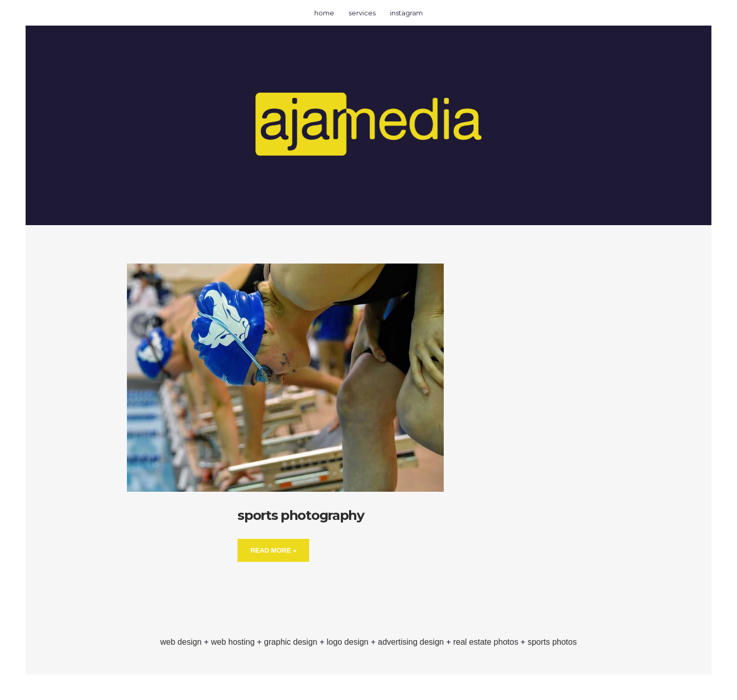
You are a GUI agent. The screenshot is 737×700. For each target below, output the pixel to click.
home (324, 13)
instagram (406, 13)
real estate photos (485, 642)
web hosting (233, 642)
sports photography (301, 515)
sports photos (552, 642)
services (362, 13)
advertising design (411, 642)
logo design (348, 642)
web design (181, 642)
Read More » (273, 550)
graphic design (291, 642)
